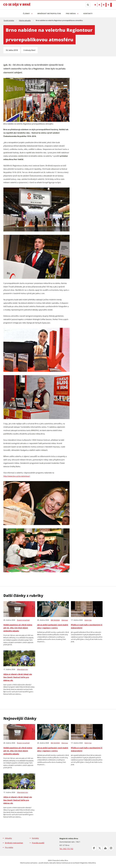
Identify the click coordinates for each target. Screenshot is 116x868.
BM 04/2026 (55, 620)
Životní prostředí (23, 620)
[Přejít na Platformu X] (100, 848)
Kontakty (89, 13)
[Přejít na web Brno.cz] (103, 5)
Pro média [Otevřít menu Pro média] (71, 13)
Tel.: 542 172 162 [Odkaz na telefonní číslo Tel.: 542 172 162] (66, 849)
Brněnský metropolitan (49, 13)
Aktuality (8, 838)
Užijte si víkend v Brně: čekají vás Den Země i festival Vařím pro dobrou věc (18, 677)
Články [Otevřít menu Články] (26, 13)
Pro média (9, 847)
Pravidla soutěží (38, 843)
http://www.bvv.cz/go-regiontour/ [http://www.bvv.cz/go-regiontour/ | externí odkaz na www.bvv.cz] (17, 476)
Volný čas (88, 620)
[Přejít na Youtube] (105, 848)
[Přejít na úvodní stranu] (17, 6)
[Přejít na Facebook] (94, 848)
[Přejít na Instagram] (111, 848)
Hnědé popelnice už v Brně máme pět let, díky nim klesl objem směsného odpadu (18, 628)
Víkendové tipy (22, 669)
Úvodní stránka (9, 20)
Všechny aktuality (25, 20)
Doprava (65, 620)
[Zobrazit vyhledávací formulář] (88, 5)
